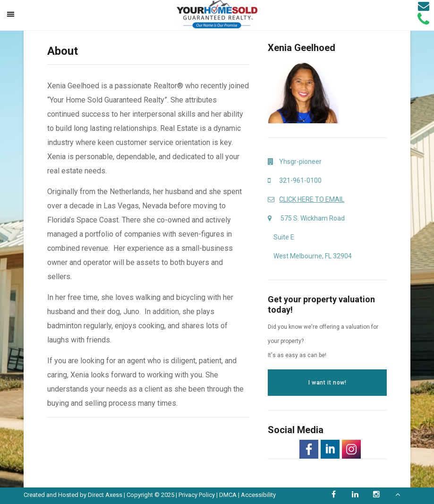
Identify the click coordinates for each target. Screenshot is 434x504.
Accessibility (258, 495)
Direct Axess (105, 495)
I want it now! (327, 383)
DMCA (228, 495)
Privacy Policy (197, 495)
